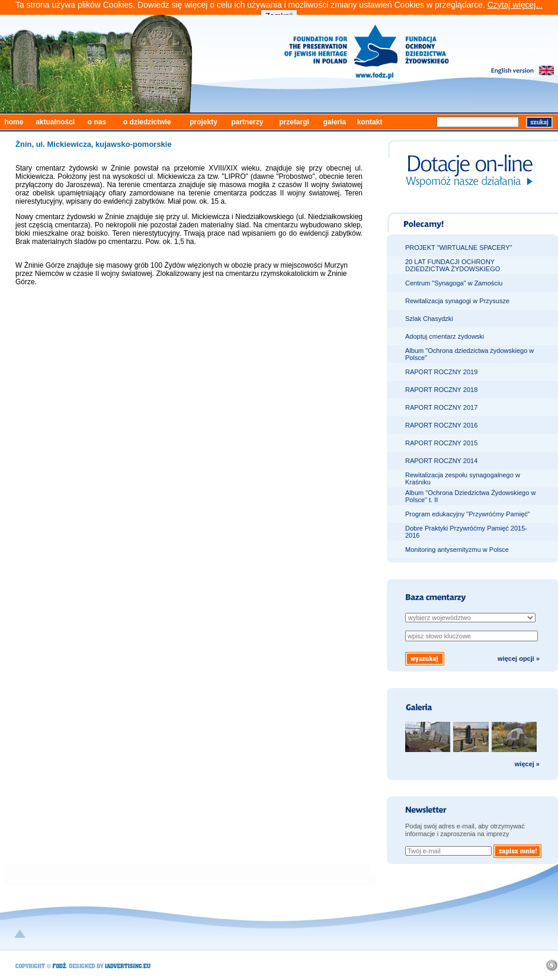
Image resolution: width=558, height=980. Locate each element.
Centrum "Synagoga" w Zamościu (454, 283)
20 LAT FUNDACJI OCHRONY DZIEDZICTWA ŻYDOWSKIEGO (453, 265)
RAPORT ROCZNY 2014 (441, 461)
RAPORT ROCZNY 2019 (441, 372)
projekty (203, 122)
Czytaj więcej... (515, 5)
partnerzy (247, 122)
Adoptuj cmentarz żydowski (445, 336)
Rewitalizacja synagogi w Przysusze (457, 301)
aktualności (55, 122)
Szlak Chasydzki (429, 319)
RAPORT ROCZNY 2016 (441, 425)
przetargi (294, 122)
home (14, 122)
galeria (334, 122)
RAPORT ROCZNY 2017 (441, 407)
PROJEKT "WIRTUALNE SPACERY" (459, 248)
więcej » (527, 764)
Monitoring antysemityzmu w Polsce (457, 550)
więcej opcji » (519, 658)
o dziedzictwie (147, 122)
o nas (97, 122)
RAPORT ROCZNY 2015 (441, 443)
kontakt (370, 122)
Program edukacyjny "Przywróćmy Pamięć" (468, 514)
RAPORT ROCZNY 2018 (441, 390)
